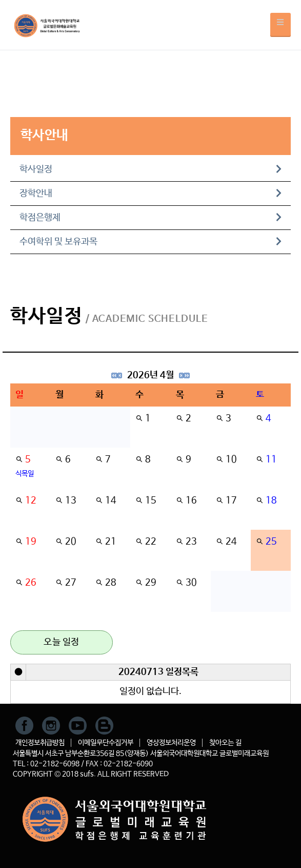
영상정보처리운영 (171, 743)
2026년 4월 (150, 375)
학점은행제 (150, 218)
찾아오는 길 (225, 743)
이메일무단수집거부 (106, 743)
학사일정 (150, 169)
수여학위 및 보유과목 (150, 242)
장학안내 (150, 194)
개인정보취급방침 (40, 743)
